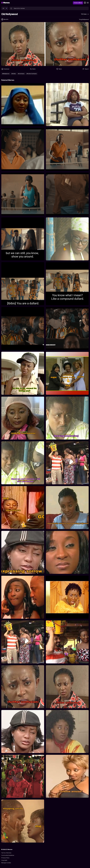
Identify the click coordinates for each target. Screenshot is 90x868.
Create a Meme (78, 3)
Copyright (4, 860)
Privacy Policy (5, 858)
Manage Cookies (6, 863)
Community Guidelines (8, 855)
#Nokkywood (6, 74)
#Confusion (21, 74)
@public (6, 19)
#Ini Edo (14, 74)
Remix (33, 69)
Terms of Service (6, 853)
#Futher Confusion (32, 74)
